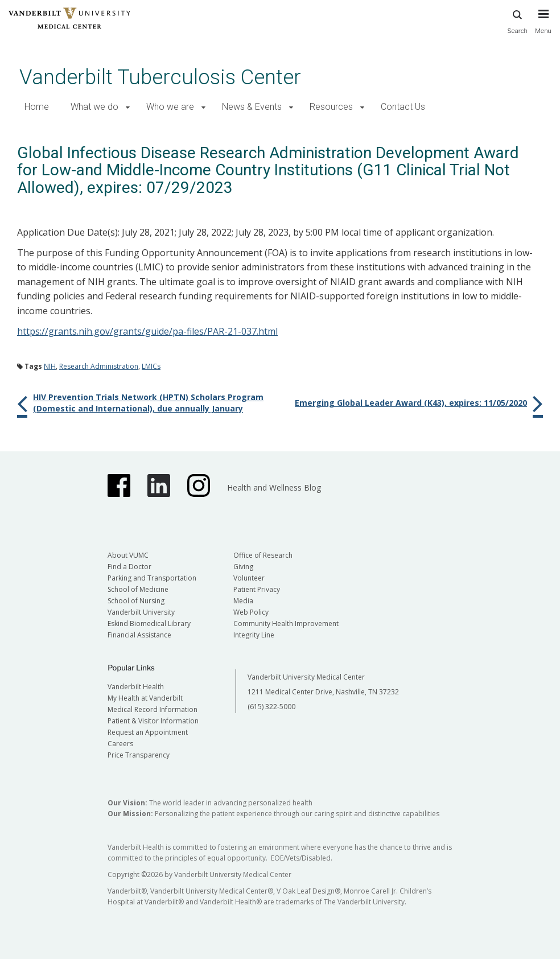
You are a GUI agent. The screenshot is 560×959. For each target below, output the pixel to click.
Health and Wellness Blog (274, 487)
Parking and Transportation (152, 578)
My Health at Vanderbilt (145, 698)
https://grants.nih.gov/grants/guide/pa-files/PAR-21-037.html (147, 331)
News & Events (252, 107)
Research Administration (99, 366)
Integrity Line (254, 635)
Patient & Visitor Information (153, 721)
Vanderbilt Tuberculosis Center (160, 77)
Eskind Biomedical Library (149, 623)
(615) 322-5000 (271, 707)
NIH (50, 366)
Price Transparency (139, 755)
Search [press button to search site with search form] (517, 20)
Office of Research (263, 555)
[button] (128, 107)
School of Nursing (136, 601)
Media (243, 601)
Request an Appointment (148, 732)
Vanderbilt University (141, 612)
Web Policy (251, 612)
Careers (120, 744)
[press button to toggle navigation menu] (543, 27)
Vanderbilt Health (136, 687)
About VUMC (128, 555)
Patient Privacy (257, 589)
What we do (94, 107)
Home (37, 107)
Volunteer (249, 578)
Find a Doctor (129, 567)
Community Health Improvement (286, 623)
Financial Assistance (139, 635)
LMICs (151, 366)
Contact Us (403, 107)
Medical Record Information (153, 709)
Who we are (170, 107)
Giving (243, 567)
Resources (331, 107)
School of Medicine (138, 589)
